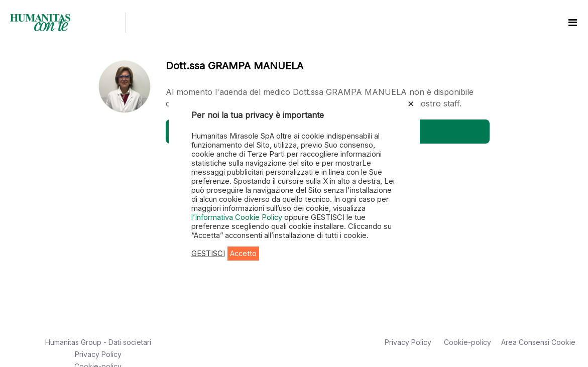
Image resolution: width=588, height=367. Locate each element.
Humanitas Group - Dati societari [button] (98, 342)
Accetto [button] (243, 254)
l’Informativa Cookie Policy (238, 217)
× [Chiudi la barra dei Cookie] (411, 103)
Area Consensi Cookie (538, 342)
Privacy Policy (98, 354)
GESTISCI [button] (208, 254)
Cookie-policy (467, 342)
